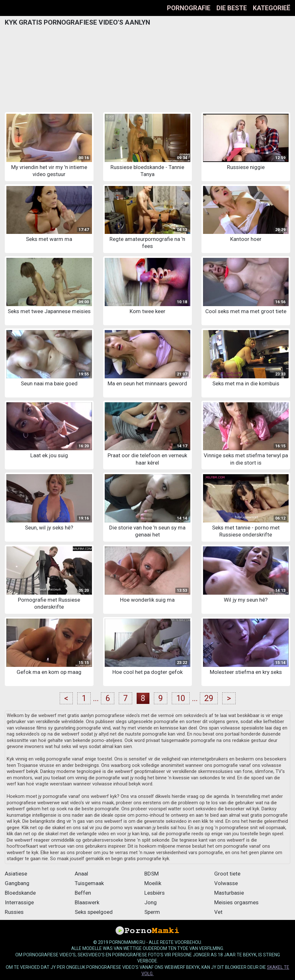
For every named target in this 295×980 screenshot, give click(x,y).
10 (181, 698)
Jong (151, 902)
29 (209, 698)
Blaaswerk (87, 902)
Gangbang (17, 883)
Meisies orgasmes (236, 902)
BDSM (151, 874)
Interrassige (19, 902)
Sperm (152, 912)
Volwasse (226, 883)
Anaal (81, 874)
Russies (14, 912)
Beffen (83, 893)
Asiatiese (16, 874)
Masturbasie (229, 893)
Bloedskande (20, 893)
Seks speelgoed (94, 912)
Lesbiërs (155, 893)
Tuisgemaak (89, 883)
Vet (218, 912)
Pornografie (189, 8)
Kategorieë (272, 8)
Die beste (232, 8)
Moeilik (153, 883)
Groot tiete (227, 874)
